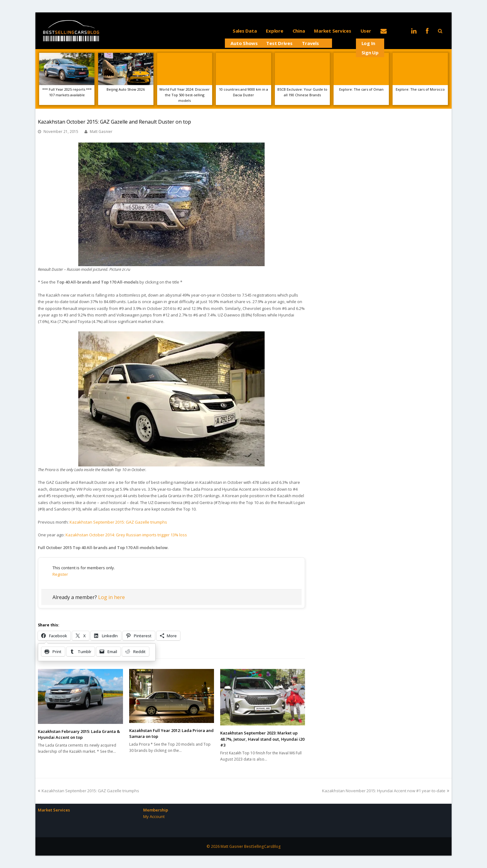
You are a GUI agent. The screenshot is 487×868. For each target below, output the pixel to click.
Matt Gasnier (101, 132)
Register (60, 574)
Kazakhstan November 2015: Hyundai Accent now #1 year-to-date (386, 791)
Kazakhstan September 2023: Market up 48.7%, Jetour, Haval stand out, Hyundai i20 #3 (262, 739)
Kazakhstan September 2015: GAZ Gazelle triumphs (118, 522)
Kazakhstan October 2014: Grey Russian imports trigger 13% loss (126, 535)
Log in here (112, 597)
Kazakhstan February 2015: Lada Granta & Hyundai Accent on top (79, 734)
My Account (154, 816)
